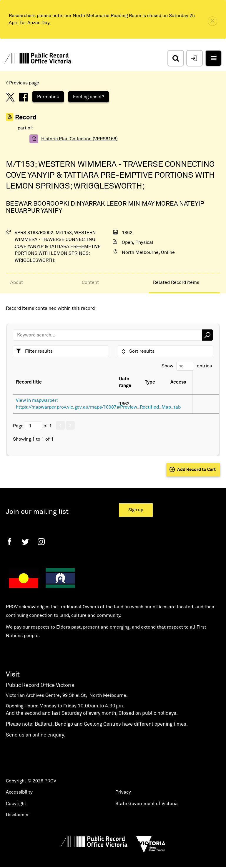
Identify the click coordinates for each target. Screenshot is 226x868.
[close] (212, 21)
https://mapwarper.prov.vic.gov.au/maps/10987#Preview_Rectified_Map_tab (98, 407)
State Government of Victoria (147, 804)
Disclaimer (17, 815)
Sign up (136, 510)
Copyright (16, 804)
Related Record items (176, 282)
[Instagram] (41, 542)
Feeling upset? (89, 97)
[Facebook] (9, 542)
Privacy (123, 792)
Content (90, 282)
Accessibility (19, 792)
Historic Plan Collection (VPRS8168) (79, 139)
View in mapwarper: (37, 400)
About (17, 282)
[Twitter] (25, 542)
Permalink (48, 97)
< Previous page (23, 83)
